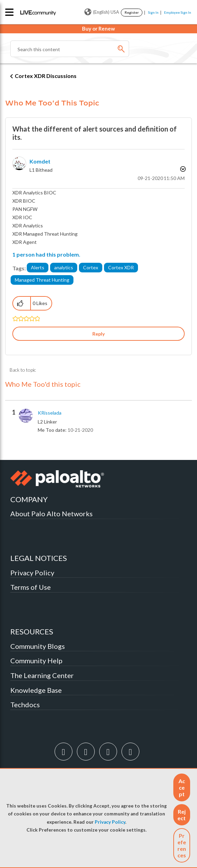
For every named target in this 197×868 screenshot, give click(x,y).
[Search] (70, 49)
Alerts (38, 267)
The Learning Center (42, 675)
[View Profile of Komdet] (40, 161)
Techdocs (25, 704)
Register (132, 12)
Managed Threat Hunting (42, 280)
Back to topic (23, 370)
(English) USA (102, 12)
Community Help (36, 661)
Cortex (91, 267)
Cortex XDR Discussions (46, 76)
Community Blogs (38, 646)
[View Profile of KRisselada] (50, 413)
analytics (64, 267)
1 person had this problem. (46, 254)
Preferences (182, 845)
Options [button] (182, 169)
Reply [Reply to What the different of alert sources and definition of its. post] (98, 334)
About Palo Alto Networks (51, 514)
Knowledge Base (36, 690)
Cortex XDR (121, 267)
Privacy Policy (110, 822)
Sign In (153, 12)
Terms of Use (31, 587)
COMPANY (29, 499)
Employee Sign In (178, 12)
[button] (182, 787)
